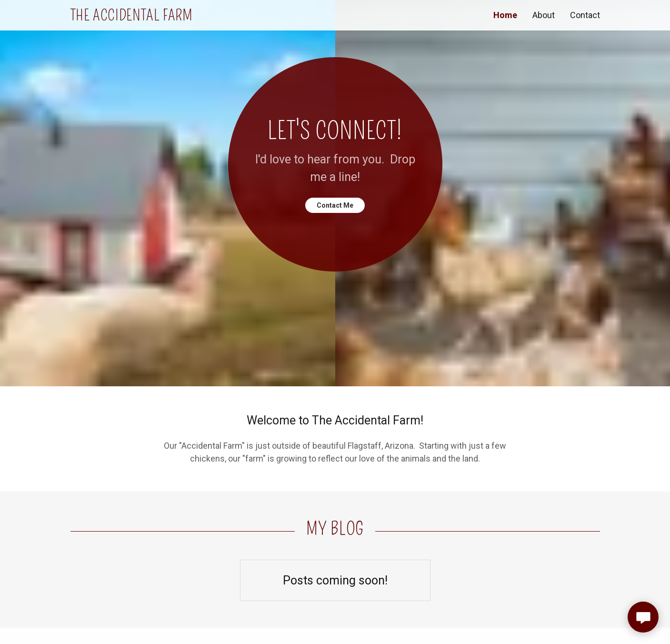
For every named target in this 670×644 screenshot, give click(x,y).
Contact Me (335, 205)
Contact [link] (585, 15)
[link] (203, 17)
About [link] (544, 15)
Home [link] (505, 15)
